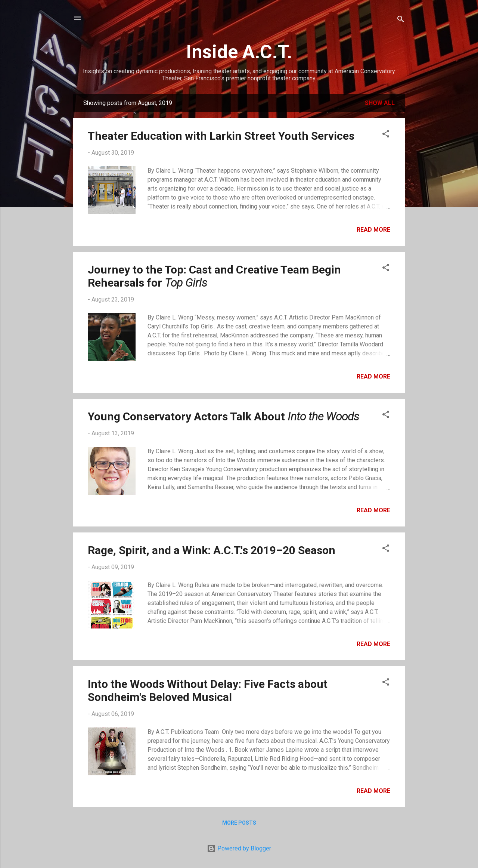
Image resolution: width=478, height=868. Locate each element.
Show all (380, 103)
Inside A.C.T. (239, 52)
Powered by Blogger (239, 848)
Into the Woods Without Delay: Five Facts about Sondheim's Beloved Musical (208, 691)
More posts (239, 823)
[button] (386, 135)
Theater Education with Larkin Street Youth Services (221, 136)
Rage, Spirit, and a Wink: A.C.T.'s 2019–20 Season (212, 550)
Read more (373, 230)
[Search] (401, 20)
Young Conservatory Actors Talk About (224, 416)
